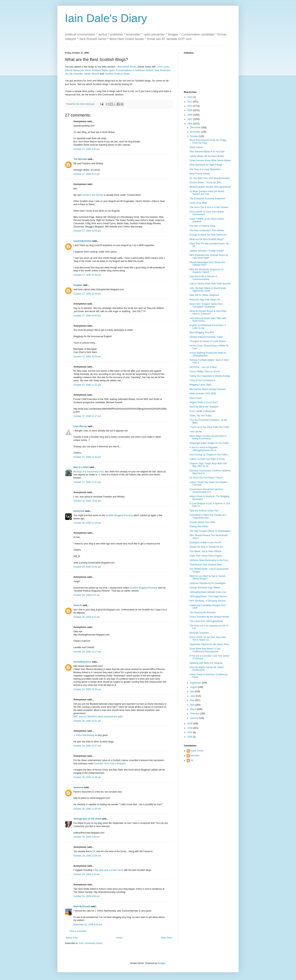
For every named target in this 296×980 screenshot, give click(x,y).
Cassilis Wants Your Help (202, 522)
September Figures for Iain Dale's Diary (209, 644)
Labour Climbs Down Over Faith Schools (210, 284)
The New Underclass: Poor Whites (207, 230)
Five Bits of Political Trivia (202, 226)
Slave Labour (196, 147)
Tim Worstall (80, 159)
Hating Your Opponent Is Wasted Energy (210, 376)
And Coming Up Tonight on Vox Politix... (210, 455)
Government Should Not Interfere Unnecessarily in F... (206, 491)
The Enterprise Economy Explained (207, 199)
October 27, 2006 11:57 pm (87, 482)
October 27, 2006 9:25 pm (87, 149)
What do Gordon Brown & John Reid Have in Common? (208, 312)
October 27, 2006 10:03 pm (87, 231)
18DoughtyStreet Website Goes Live (208, 592)
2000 (190, 737)
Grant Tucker (197, 751)
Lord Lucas (163, 67)
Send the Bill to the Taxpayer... (205, 407)
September (196, 683)
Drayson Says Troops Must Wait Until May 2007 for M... (208, 465)
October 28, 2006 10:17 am (87, 652)
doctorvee (79, 511)
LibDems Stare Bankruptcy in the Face (209, 560)
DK (94, 851)
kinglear (78, 285)
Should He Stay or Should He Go (206, 547)
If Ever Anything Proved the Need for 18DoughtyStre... (208, 354)
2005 (190, 724)
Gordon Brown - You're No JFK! (205, 183)
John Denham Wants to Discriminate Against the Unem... (208, 289)
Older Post (166, 938)
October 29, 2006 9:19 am (87, 874)
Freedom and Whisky (93, 195)
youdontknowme (82, 241)
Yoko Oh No (196, 432)
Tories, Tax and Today (200, 416)
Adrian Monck (91, 74)
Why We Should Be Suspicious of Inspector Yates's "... (206, 271)
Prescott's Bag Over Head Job (205, 300)
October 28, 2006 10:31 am (87, 721)
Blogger (161, 963)
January (194, 718)
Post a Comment (78, 931)
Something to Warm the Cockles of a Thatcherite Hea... (208, 516)
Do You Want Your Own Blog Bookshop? (210, 178)
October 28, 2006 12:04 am (87, 501)
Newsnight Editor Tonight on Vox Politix (209, 443)
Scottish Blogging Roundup (119, 515)
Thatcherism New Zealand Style (206, 565)
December (196, 127)
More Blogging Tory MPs (202, 332)
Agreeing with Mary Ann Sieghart (206, 663)
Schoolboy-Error (82, 662)
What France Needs (200, 174)
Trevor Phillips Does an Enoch (205, 371)
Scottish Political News (117, 74)
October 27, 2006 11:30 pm (87, 457)
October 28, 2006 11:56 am (87, 809)
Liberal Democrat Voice (78, 70)
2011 (190, 102)
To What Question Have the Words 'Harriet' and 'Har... (207, 193)
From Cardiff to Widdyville (202, 411)
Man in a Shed (81, 467)
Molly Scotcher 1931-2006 (203, 394)
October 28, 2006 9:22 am (87, 617)
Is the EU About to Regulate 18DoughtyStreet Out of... (204, 449)
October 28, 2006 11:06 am (87, 777)
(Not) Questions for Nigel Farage (206, 165)
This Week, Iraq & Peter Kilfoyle (205, 551)
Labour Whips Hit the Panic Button (207, 156)
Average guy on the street (87, 819)
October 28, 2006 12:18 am (87, 523)
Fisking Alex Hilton (199, 526)
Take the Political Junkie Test (204, 511)
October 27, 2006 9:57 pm (87, 174)
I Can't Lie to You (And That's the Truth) (209, 427)
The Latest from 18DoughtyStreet (206, 621)
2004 (190, 728)
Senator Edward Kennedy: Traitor (206, 337)
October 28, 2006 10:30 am (87, 689)
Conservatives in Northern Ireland (135, 70)
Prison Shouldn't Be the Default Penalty (209, 617)
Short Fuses (196, 398)
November (196, 132)
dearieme (78, 787)
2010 (190, 106)
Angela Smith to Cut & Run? (204, 402)
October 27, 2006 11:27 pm (87, 416)
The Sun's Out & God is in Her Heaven (209, 207)
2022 (190, 97)
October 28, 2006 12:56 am (87, 567)
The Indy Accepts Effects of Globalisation (210, 531)
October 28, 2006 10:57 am (87, 746)
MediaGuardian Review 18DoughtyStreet (210, 187)
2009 (190, 110)
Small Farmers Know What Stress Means (210, 160)
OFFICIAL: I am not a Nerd (203, 367)
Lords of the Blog (198, 203)
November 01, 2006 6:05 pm (88, 925)
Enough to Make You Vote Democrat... (209, 235)
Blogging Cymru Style (200, 385)
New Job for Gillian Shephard (204, 295)
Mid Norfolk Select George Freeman (208, 389)
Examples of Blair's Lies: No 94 (205, 543)
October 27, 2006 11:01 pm (87, 385)
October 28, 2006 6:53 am (87, 595)
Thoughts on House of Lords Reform (208, 341)
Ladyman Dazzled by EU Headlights (208, 583)
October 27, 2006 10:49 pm (87, 294)
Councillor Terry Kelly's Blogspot (109, 764)
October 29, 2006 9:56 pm (87, 896)
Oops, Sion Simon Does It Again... (207, 556)
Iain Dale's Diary (106, 18)
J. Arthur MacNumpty (84, 735)
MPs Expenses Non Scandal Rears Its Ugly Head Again (209, 256)
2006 (190, 124)
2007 (190, 119)
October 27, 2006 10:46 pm (87, 275)
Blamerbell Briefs (127, 67)
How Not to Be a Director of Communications (203, 278)
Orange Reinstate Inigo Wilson (205, 588)
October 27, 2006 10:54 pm (87, 357)
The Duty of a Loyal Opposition (205, 169)
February (195, 714)
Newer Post (72, 938)
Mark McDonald (82, 906)
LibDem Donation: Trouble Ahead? (207, 251)
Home (119, 938)
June (193, 696)
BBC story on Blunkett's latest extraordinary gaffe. (98, 717)
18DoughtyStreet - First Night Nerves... (209, 596)
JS (192, 761)
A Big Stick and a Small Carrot (108, 870)
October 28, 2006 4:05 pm (87, 837)
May (193, 700)
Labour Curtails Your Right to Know (207, 459)
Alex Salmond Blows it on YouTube (207, 152)
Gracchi (78, 605)
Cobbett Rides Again (103, 70)
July (192, 691)
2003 (190, 732)
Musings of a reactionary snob (89, 472)
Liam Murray (80, 426)
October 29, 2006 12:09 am (87, 856)
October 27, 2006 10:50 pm (87, 316)
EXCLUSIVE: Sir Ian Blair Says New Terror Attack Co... (208, 638)
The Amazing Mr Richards (203, 612)
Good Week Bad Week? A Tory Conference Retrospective (205, 650)
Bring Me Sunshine (199, 633)
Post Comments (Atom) (91, 943)
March (194, 709)
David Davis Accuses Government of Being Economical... (208, 437)
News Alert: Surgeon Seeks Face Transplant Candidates (206, 305)
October (194, 136)
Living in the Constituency (202, 380)
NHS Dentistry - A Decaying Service (207, 601)
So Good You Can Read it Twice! (206, 478)
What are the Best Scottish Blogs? (207, 239)
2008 (190, 115)
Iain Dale (195, 756)
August (194, 687)
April (193, 705)
